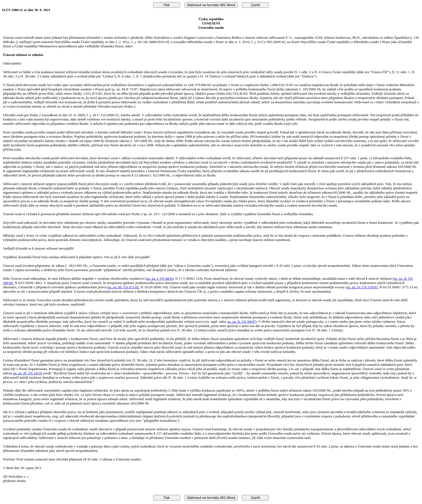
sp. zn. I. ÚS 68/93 (160, 278)
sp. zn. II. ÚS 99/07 (241, 322)
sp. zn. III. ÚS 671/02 (123, 287)
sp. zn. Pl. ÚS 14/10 (27, 373)
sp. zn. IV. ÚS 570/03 (362, 287)
